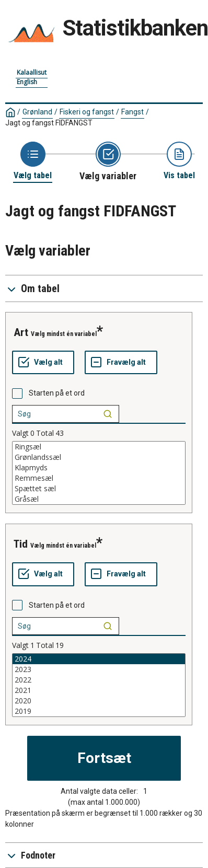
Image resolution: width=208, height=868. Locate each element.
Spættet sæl (99, 489)
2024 (99, 659)
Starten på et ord (57, 393)
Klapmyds (99, 468)
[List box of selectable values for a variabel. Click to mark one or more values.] (99, 473)
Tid (21, 544)
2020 (99, 701)
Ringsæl (99, 447)
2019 (99, 711)
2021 (99, 690)
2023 (99, 669)
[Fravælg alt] (121, 363)
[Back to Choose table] (33, 161)
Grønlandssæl (99, 457)
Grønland (37, 112)
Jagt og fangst (49, 123)
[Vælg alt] (43, 363)
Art (21, 332)
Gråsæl (99, 499)
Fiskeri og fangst (87, 112)
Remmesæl (99, 478)
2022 (99, 680)
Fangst (132, 112)
